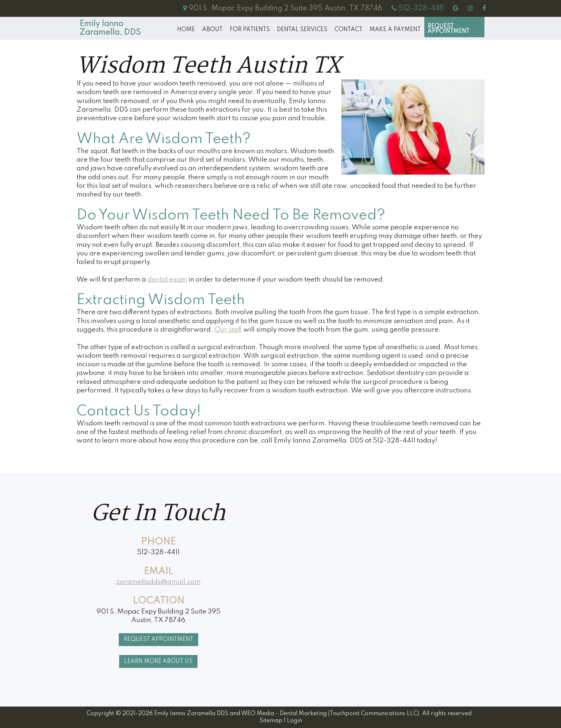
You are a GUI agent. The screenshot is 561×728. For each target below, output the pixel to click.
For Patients (250, 30)
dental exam (167, 280)
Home (186, 30)
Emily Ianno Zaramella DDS (191, 714)
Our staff (228, 330)
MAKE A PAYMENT (395, 30)
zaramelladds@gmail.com (158, 582)
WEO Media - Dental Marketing (284, 714)
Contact (348, 30)
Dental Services (302, 30)
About (212, 30)
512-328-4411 (158, 552)
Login (294, 721)
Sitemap (271, 721)
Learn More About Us (158, 661)
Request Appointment (448, 29)
